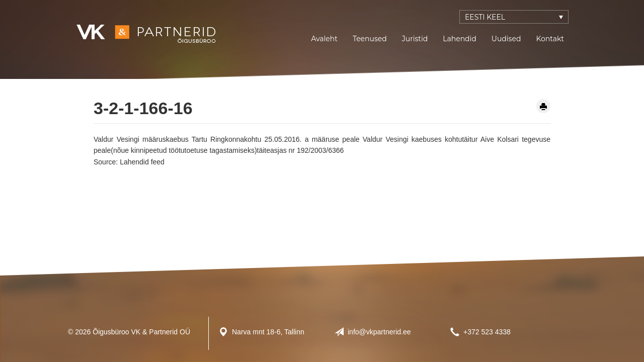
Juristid (415, 39)
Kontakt (550, 39)
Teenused (370, 39)
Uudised (506, 39)
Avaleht (324, 39)
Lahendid (460, 39)
